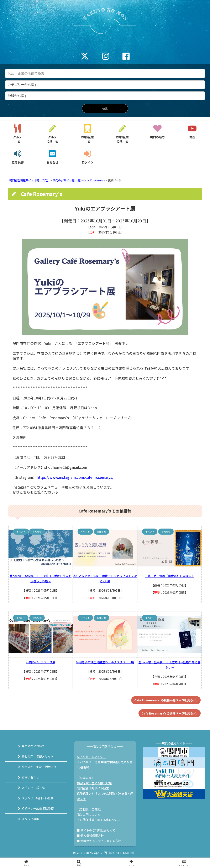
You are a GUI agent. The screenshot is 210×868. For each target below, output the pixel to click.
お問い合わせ (30, 777)
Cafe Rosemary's (94, 180)
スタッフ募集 (30, 819)
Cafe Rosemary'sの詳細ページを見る (170, 713)
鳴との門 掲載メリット (38, 756)
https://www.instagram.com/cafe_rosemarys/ (75, 477)
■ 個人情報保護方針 (90, 836)
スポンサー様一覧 (33, 788)
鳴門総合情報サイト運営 (93, 788)
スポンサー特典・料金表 (38, 798)
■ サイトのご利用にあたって (96, 830)
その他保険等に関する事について (99, 820)
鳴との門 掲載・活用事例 (39, 767)
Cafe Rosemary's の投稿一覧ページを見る (166, 700)
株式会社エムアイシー (91, 757)
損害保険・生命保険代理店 (94, 783)
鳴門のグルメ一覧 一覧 (67, 180)
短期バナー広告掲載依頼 (38, 808)
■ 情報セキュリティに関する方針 (99, 841)
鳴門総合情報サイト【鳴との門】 (30, 180)
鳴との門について (33, 746)
